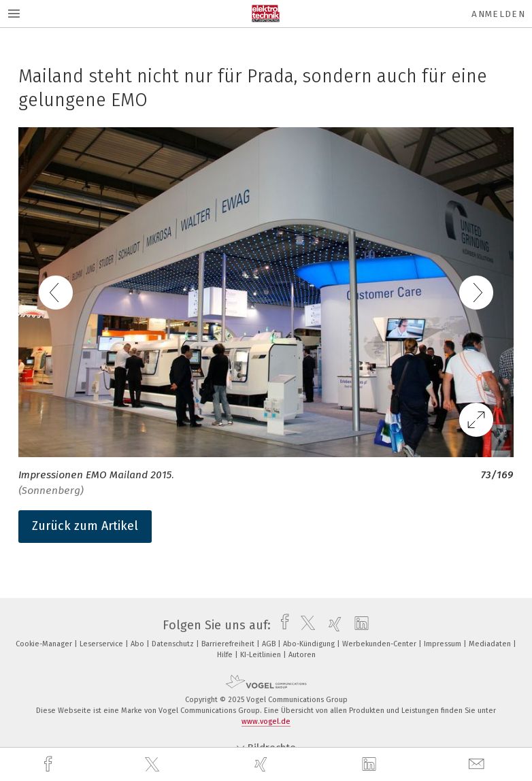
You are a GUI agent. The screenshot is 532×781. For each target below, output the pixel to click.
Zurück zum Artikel (85, 526)
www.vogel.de (266, 721)
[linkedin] (371, 765)
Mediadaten (491, 644)
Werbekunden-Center (380, 644)
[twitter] (154, 765)
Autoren (302, 655)
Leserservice (102, 644)
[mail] (478, 764)
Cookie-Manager (45, 644)
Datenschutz (174, 644)
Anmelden (498, 14)
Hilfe (226, 655)
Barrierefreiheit (229, 644)
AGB (270, 644)
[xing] (263, 764)
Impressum (444, 644)
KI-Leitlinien (262, 655)
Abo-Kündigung (310, 644)
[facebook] (50, 764)
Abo (138, 644)
